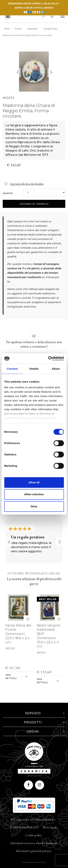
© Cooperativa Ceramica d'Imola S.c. (34, 819)
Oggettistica (32, 29)
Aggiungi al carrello (34, 204)
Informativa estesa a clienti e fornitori (34, 843)
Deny (34, 506)
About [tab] (56, 369)
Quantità (8, 193)
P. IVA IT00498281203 (25, 827)
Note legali (50, 827)
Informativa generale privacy (34, 851)
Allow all (34, 482)
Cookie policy (34, 835)
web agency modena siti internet (34, 862)
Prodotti (18, 29)
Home (7, 29)
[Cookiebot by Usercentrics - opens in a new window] (48, 358)
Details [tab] (34, 369)
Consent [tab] (12, 369)
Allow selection (34, 494)
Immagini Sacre (50, 29)
